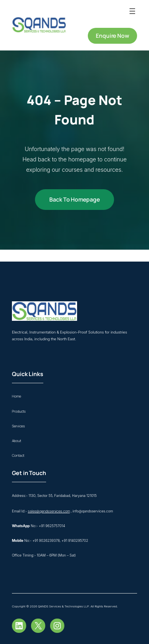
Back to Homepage (74, 199)
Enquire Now (112, 36)
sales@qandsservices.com (49, 511)
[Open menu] (132, 11)
